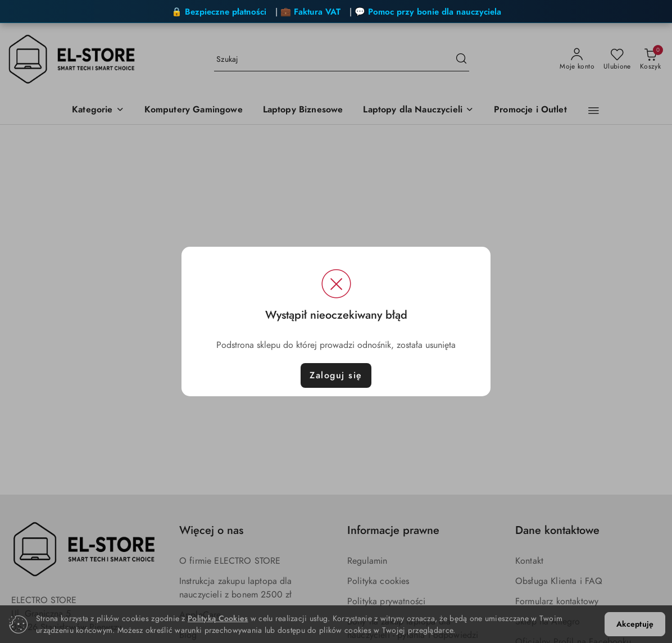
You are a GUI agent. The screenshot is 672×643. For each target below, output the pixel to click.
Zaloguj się (336, 375)
